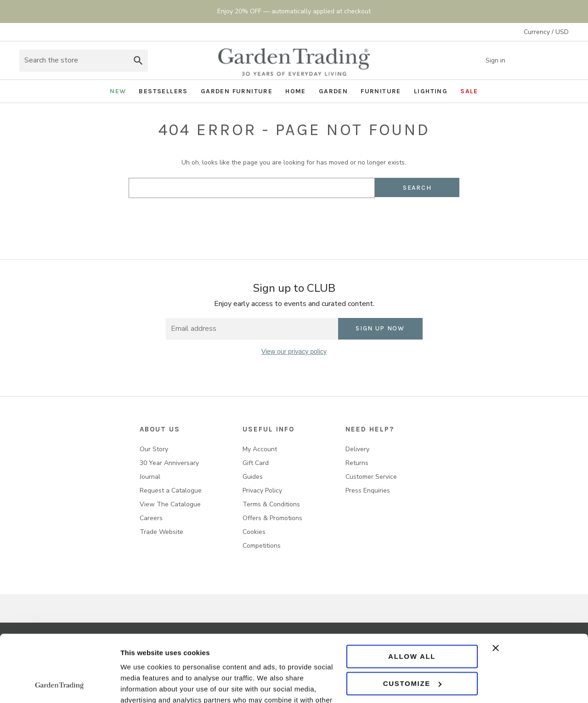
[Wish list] (537, 61)
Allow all (412, 594)
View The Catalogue (170, 504)
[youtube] (332, 380)
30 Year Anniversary (169, 463)
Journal (150, 477)
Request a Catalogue (171, 490)
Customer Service (371, 477)
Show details (142, 685)
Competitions (262, 546)
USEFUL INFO (269, 429)
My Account (260, 449)
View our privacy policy (294, 351)
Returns (357, 463)
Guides (253, 477)
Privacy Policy (262, 490)
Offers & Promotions (272, 518)
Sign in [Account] (502, 61)
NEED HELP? (370, 429)
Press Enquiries (368, 490)
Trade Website (161, 532)
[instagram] (275, 380)
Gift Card (256, 463)
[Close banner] (535, 585)
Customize (412, 621)
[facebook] (257, 380)
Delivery (357, 449)
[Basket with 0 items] (560, 61)
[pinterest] (313, 380)
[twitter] (294, 380)
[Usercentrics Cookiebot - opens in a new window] (59, 685)
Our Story (154, 449)
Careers (151, 518)
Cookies (254, 532)
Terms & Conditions (271, 504)
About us (160, 429)
